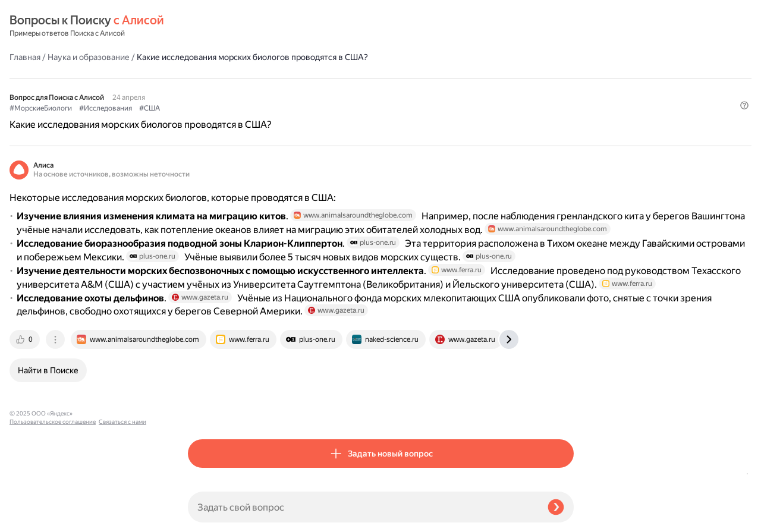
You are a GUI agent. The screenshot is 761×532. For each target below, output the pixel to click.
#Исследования (284, 78)
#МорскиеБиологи (219, 78)
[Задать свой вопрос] (363, 507)
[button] (567, 97)
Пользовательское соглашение (53, 510)
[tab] (204, 410)
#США (328, 78)
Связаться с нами (33, 518)
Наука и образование (267, 26)
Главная (203, 26)
